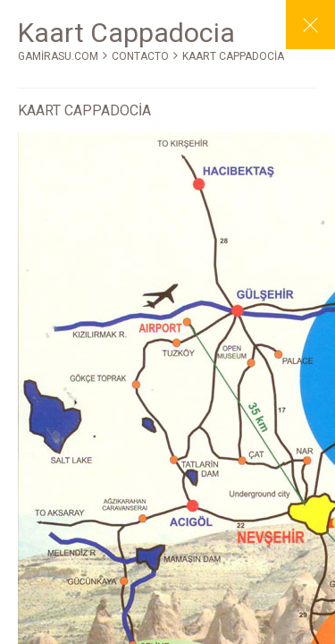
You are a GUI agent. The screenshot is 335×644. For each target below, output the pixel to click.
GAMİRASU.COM (58, 56)
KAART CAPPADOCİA (233, 56)
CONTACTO (140, 56)
